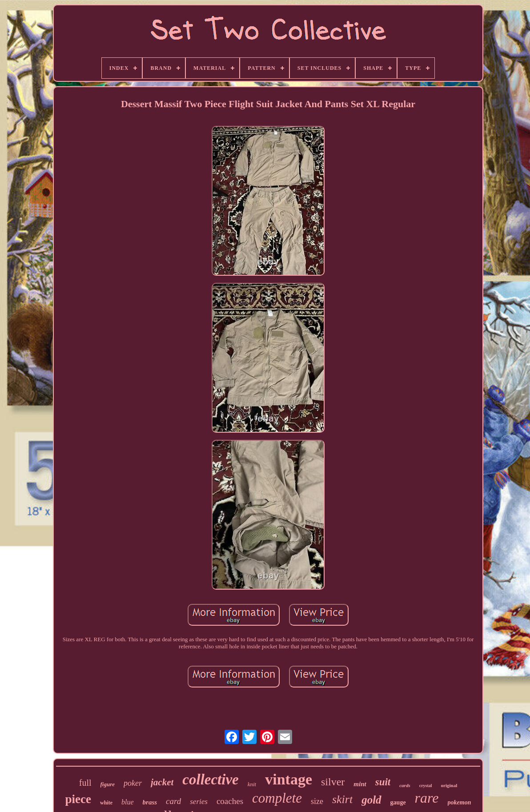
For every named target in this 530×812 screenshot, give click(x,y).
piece (78, 799)
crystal (426, 786)
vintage (289, 779)
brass (150, 802)
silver (333, 782)
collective (210, 780)
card (173, 801)
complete (277, 798)
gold (371, 800)
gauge (398, 802)
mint (360, 784)
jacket (162, 782)
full (85, 783)
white (106, 803)
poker (133, 783)
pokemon (460, 802)
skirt (342, 799)
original (449, 785)
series (199, 802)
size (317, 801)
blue (128, 802)
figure (108, 784)
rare (427, 798)
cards (405, 785)
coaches (230, 801)
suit (383, 782)
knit (252, 784)
